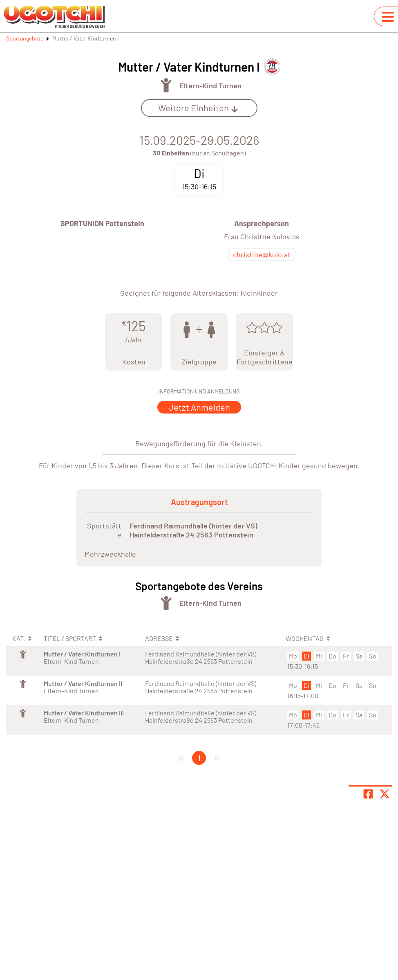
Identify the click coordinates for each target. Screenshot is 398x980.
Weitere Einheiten (198, 108)
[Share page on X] (385, 794)
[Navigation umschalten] (388, 17)
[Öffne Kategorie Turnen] (166, 85)
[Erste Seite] (181, 758)
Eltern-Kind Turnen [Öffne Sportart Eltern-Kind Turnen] (210, 85)
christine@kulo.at (262, 254)
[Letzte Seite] (217, 758)
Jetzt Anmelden (199, 407)
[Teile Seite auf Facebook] (368, 794)
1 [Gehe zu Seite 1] (199, 758)
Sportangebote (25, 38)
